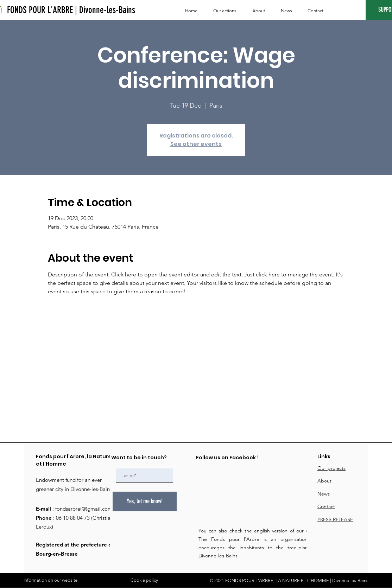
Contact (326, 506)
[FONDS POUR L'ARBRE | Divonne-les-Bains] (71, 10)
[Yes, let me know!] (145, 501)
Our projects (331, 468)
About (324, 481)
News (324, 494)
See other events (196, 144)
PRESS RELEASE (335, 519)
